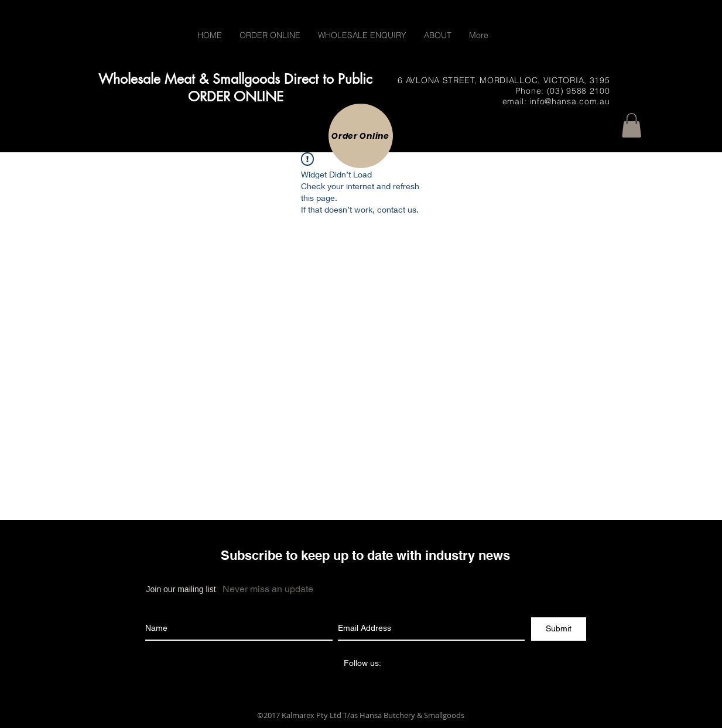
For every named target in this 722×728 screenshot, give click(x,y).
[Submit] (559, 629)
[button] (632, 125)
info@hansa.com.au (570, 101)
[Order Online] (361, 136)
